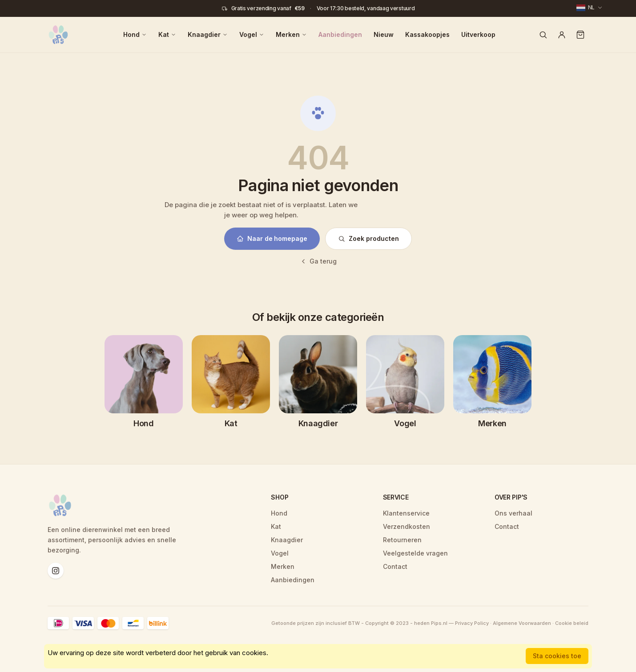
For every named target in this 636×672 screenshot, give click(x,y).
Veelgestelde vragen (415, 553)
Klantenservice (406, 513)
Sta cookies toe (557, 656)
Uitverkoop (478, 34)
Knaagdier (208, 34)
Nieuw (384, 34)
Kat (167, 34)
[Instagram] (56, 571)
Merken (291, 34)
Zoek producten (368, 238)
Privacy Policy (472, 623)
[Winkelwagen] (580, 35)
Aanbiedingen (340, 34)
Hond (135, 34)
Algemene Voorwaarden (522, 623)
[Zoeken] (543, 35)
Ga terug (318, 261)
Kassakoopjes (427, 34)
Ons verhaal (513, 513)
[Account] (562, 35)
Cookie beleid (572, 623)
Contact (395, 566)
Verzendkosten (407, 526)
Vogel (252, 34)
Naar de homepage (272, 238)
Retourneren (402, 540)
